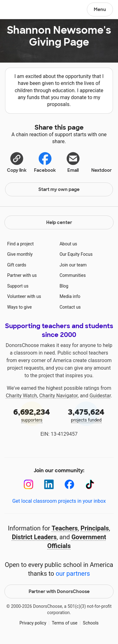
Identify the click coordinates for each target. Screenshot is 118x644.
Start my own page (59, 189)
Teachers (65, 528)
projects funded (87, 415)
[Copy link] (17, 161)
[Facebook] (69, 484)
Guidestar (100, 396)
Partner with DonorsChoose (59, 591)
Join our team (73, 265)
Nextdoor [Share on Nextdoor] (101, 161)
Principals (95, 528)
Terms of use (65, 623)
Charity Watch (22, 396)
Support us (18, 286)
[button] (17, 161)
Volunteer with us (24, 296)
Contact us (70, 307)
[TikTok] (90, 484)
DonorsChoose (20, 10)
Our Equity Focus (76, 254)
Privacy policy (33, 623)
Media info (70, 296)
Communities (73, 275)
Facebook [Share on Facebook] (45, 162)
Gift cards (17, 265)
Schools (91, 623)
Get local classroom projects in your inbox (59, 501)
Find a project (20, 244)
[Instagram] (28, 484)
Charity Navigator (59, 396)
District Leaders (34, 537)
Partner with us (22, 275)
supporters (32, 415)
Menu (100, 9)
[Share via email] (73, 161)
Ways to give (20, 307)
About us (68, 244)
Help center (59, 222)
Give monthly (20, 254)
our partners (73, 574)
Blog (64, 286)
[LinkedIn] (49, 484)
